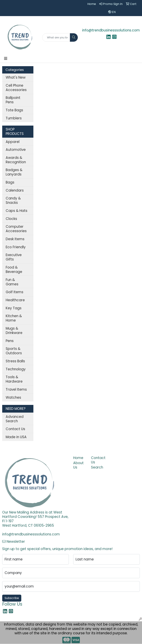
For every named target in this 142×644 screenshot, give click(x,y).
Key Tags (14, 308)
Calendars (15, 190)
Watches (13, 397)
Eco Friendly (16, 247)
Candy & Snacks (13, 200)
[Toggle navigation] (6, 58)
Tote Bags (14, 110)
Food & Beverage (14, 270)
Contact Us (15, 429)
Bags (10, 182)
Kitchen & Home (14, 318)
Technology (16, 369)
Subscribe (12, 598)
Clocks (11, 219)
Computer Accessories (16, 229)
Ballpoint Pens (13, 100)
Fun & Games (12, 282)
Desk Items (15, 239)
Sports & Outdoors (14, 351)
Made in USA (16, 437)
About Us (78, 465)
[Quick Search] (56, 37)
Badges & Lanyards (14, 172)
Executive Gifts (14, 257)
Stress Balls (15, 361)
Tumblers (14, 118)
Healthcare (15, 300)
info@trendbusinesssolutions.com (111, 30)
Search (97, 467)
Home (78, 458)
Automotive (16, 150)
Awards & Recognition (16, 160)
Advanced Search (15, 419)
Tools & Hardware (14, 379)
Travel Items (16, 389)
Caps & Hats (17, 211)
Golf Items (14, 292)
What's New (16, 77)
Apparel (13, 142)
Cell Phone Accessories (16, 88)
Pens (10, 341)
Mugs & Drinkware (14, 331)
